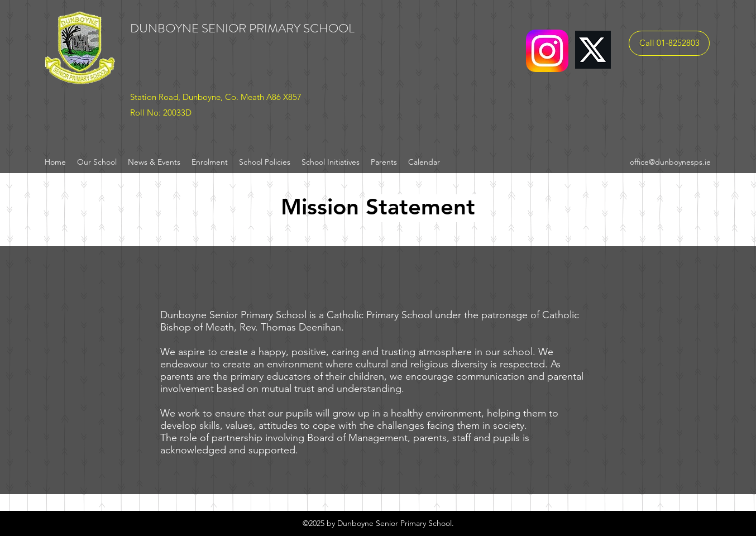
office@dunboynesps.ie (670, 162)
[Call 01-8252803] (669, 43)
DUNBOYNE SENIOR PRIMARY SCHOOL (242, 28)
